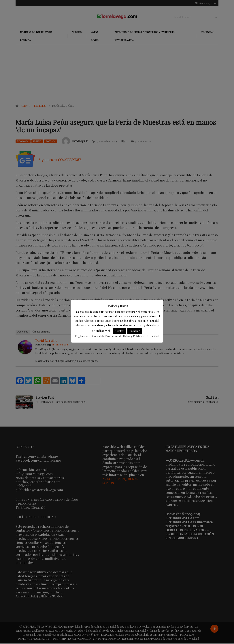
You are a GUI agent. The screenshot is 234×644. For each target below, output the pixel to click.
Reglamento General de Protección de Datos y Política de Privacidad (117, 336)
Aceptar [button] (119, 331)
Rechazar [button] (135, 331)
